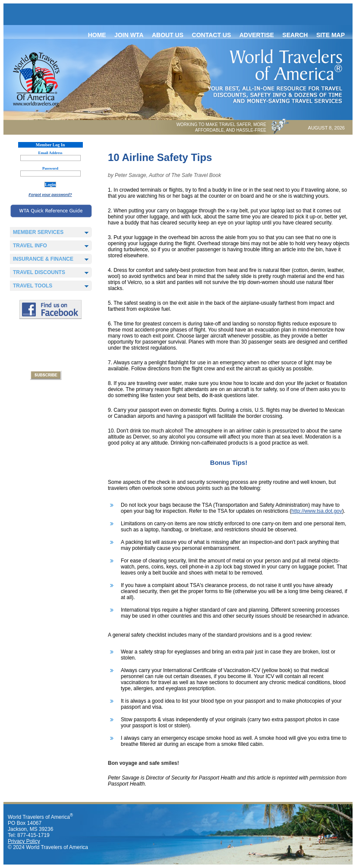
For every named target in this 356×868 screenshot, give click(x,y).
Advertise (257, 35)
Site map (331, 35)
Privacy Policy (24, 841)
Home (97, 35)
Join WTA (129, 35)
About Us (168, 35)
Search (295, 35)
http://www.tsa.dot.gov (317, 511)
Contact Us (212, 35)
